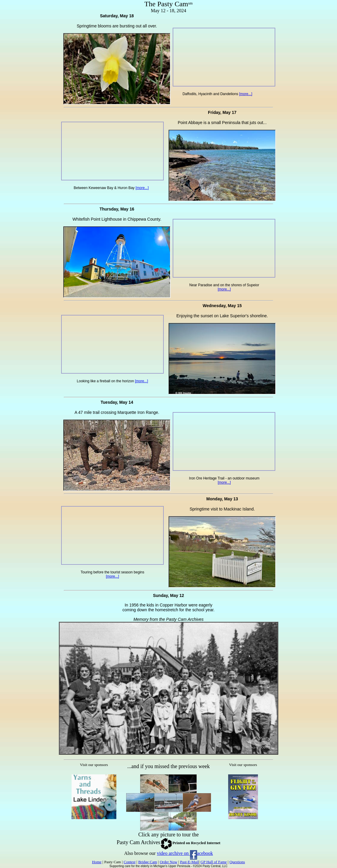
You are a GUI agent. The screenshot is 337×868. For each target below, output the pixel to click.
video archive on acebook (185, 853)
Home (97, 862)
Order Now (169, 862)
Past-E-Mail (190, 862)
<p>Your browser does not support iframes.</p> (94, 802)
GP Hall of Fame (214, 862)
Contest (130, 862)
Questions (237, 862)
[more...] (246, 94)
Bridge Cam (147, 862)
